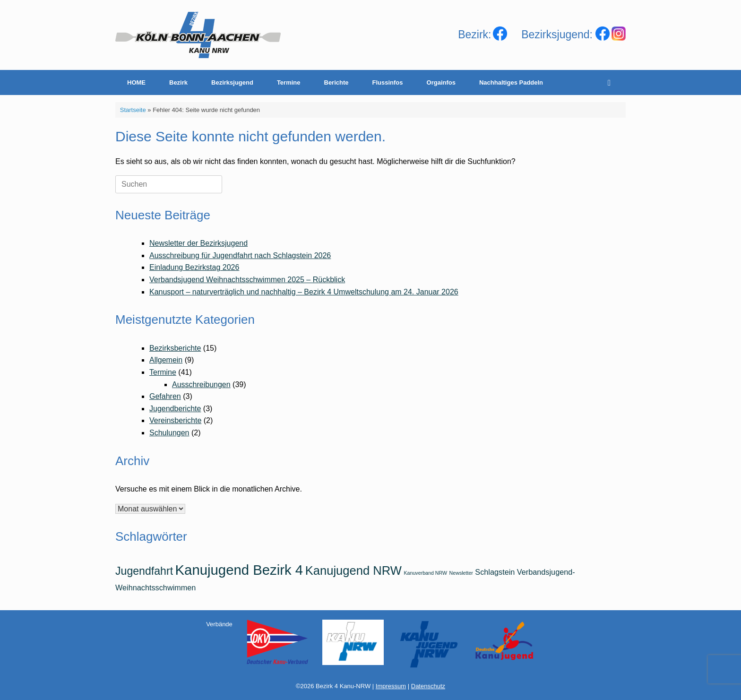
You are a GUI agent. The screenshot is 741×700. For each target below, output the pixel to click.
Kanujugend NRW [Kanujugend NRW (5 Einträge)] (353, 570)
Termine (289, 82)
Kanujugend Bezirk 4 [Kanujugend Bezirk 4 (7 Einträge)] (239, 570)
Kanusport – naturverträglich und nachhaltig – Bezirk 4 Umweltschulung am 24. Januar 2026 (304, 292)
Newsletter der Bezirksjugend (198, 243)
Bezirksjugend (232, 82)
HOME (136, 82)
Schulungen (169, 433)
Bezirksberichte (175, 348)
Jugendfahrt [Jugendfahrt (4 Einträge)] (144, 571)
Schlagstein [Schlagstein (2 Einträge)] (495, 572)
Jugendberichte (175, 409)
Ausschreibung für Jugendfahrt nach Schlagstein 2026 (240, 255)
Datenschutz (428, 686)
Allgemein (166, 360)
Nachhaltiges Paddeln (511, 82)
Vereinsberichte (175, 420)
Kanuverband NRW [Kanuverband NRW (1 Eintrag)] (425, 573)
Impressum (391, 686)
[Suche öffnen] (612, 82)
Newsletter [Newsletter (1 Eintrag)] (461, 573)
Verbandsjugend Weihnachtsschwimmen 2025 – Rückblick (247, 280)
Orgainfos (441, 82)
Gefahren (165, 396)
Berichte (336, 82)
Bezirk (178, 82)
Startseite (133, 110)
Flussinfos (388, 82)
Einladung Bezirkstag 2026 (194, 267)
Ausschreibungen (201, 385)
